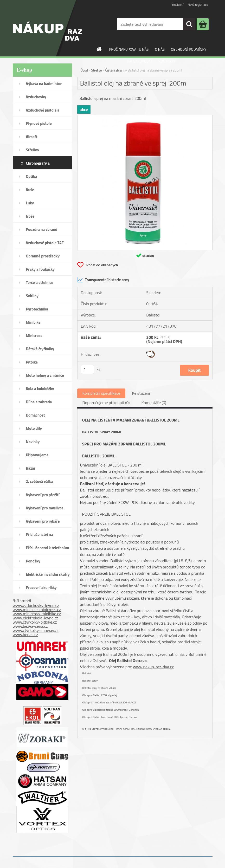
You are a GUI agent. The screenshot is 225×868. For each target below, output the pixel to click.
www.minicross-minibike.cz (37, 614)
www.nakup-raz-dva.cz (153, 667)
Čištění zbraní (115, 70)
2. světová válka (40, 481)
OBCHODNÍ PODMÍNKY (189, 49)
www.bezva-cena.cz (30, 626)
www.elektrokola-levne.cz (36, 618)
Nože (30, 216)
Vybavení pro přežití (43, 495)
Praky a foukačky (40, 269)
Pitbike (32, 362)
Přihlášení (177, 5)
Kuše (30, 190)
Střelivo (33, 150)
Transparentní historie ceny (103, 280)
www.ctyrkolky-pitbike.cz (35, 622)
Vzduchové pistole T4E (45, 243)
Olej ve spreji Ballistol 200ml (105, 654)
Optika (32, 176)
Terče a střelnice (40, 283)
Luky (30, 203)
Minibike (33, 322)
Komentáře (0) (154, 403)
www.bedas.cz (25, 634)
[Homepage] (99, 49)
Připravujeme (37, 455)
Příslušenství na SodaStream (40, 536)
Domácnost (36, 415)
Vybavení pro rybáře (43, 521)
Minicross (34, 336)
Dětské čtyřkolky (40, 349)
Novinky (33, 442)
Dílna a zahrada (39, 402)
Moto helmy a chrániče (45, 375)
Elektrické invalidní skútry (48, 574)
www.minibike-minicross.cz (37, 610)
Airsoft (32, 137)
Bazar (31, 468)
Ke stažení (141, 393)
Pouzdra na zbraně (42, 229)
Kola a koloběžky (40, 389)
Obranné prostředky (43, 256)
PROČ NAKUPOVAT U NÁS (129, 49)
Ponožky (33, 561)
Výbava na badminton (44, 84)
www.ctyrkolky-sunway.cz (36, 630)
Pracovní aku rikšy (41, 588)
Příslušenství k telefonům (48, 548)
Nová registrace (198, 5)
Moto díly (34, 428)
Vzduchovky (36, 97)
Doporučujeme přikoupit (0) (106, 403)
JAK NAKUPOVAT (139, 61)
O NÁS (160, 49)
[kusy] (87, 369)
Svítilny (32, 296)
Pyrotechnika (37, 309)
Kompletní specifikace (101, 393)
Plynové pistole (39, 123)
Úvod (84, 70)
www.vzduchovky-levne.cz (36, 605)
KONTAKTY (167, 61)
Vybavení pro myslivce (45, 508)
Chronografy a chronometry (38, 165)
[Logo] (47, 28)
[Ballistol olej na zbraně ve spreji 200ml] (145, 117)
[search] (189, 24)
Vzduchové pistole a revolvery (43, 112)
